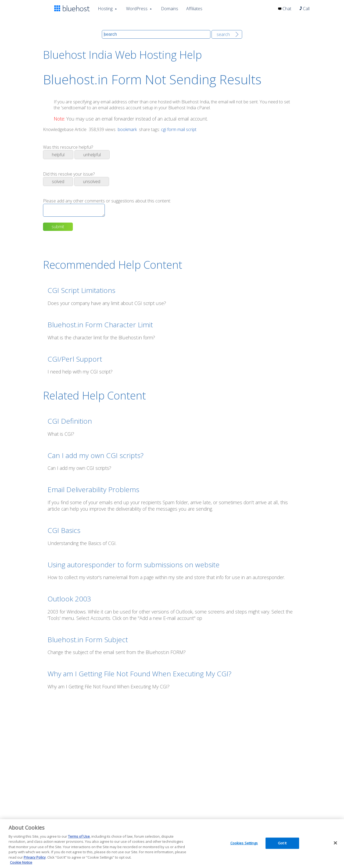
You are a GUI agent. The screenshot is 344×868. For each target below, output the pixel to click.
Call (304, 9)
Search (223, 34)
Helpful (58, 155)
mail (181, 129)
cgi (164, 129)
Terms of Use (79, 836)
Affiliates (194, 9)
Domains (170, 9)
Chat (285, 9)
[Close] (335, 843)
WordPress (137, 8)
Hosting (105, 8)
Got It (282, 843)
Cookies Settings (244, 843)
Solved (58, 181)
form (172, 129)
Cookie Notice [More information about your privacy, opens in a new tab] (21, 862)
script (191, 129)
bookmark (127, 129)
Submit (58, 229)
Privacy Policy (35, 857)
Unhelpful (92, 155)
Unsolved (92, 181)
